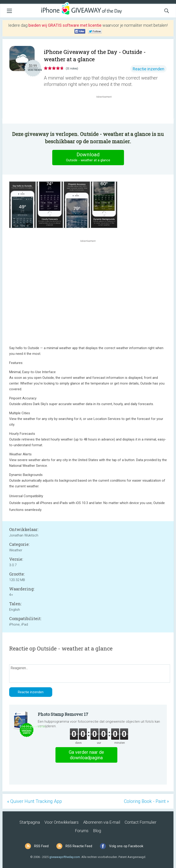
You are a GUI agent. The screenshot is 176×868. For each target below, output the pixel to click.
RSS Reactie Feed (79, 846)
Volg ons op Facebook (126, 846)
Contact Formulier (141, 822)
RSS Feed (41, 846)
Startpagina (30, 822)
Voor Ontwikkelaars (62, 822)
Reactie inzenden (148, 69)
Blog (97, 831)
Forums (82, 831)
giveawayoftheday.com (65, 857)
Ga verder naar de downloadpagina (86, 755)
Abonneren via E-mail (102, 822)
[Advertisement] (106, 110)
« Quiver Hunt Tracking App (34, 801)
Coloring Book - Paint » (146, 801)
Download (88, 157)
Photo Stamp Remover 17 (63, 714)
